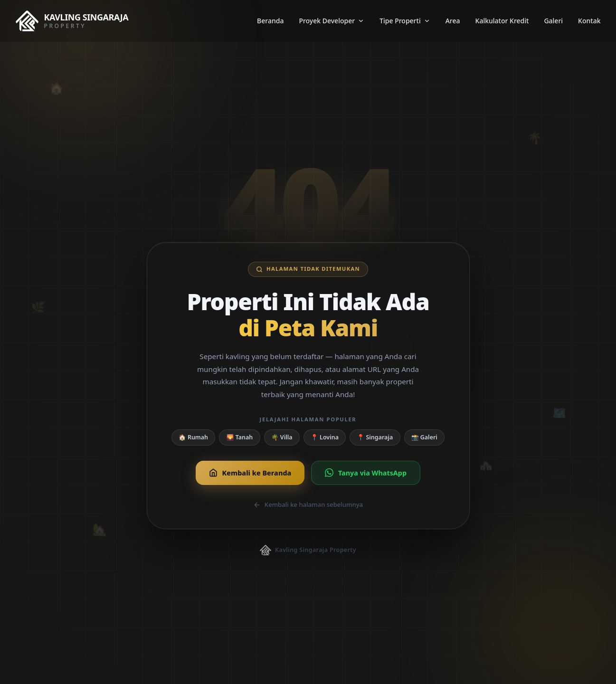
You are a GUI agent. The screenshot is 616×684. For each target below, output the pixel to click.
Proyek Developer (332, 21)
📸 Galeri (424, 437)
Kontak (589, 21)
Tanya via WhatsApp (366, 473)
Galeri (553, 21)
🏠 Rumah (193, 437)
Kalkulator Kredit (502, 21)
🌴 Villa (282, 437)
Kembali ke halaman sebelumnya (308, 504)
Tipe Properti (405, 21)
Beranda (270, 21)
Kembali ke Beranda (250, 473)
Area (453, 21)
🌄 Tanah (240, 437)
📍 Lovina (325, 437)
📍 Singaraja (375, 437)
